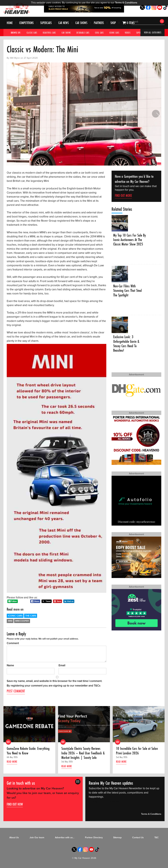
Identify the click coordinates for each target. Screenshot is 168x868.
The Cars (31, 616)
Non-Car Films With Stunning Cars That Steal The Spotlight (128, 291)
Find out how (15, 805)
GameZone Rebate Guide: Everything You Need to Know (29, 751)
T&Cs (97, 686)
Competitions (26, 23)
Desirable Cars (85, 33)
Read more (13, 762)
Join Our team (37, 838)
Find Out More (123, 195)
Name (10, 665)
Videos (132, 33)
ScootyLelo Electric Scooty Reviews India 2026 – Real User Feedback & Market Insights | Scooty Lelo (84, 753)
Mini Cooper (22, 621)
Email (62, 665)
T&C (157, 838)
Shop (113, 23)
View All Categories (152, 33)
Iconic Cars (118, 33)
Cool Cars (102, 33)
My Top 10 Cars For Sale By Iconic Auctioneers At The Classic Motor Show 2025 (128, 242)
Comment (13, 643)
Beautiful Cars (51, 33)
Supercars (46, 23)
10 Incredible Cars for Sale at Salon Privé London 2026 (138, 751)
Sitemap (117, 838)
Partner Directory (94, 838)
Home (10, 23)
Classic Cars (32, 33)
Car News (63, 23)
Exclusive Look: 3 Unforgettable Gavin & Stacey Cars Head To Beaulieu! (127, 344)
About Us (14, 838)
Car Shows (81, 23)
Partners (99, 23)
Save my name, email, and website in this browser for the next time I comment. (54, 681)
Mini (10, 621)
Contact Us (138, 838)
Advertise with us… (65, 838)
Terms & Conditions (126, 3)
